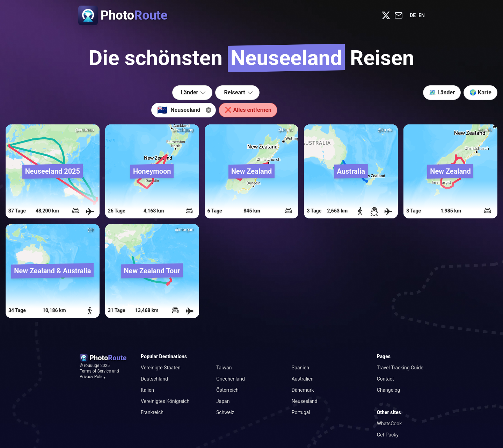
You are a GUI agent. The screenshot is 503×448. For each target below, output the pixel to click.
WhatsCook (389, 424)
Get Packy (388, 435)
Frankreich (152, 412)
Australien (303, 379)
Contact (385, 379)
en (422, 15)
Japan (223, 401)
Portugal (301, 412)
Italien (147, 390)
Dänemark (303, 390)
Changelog (389, 390)
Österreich (227, 390)
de (413, 15)
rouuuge (92, 366)
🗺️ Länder (442, 92)
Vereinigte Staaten (161, 368)
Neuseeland (305, 401)
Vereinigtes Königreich (165, 401)
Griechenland (231, 379)
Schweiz (225, 412)
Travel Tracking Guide (400, 368)
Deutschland (154, 379)
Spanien (300, 368)
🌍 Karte (480, 92)
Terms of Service (95, 371)
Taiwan (224, 368)
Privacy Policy (92, 377)
